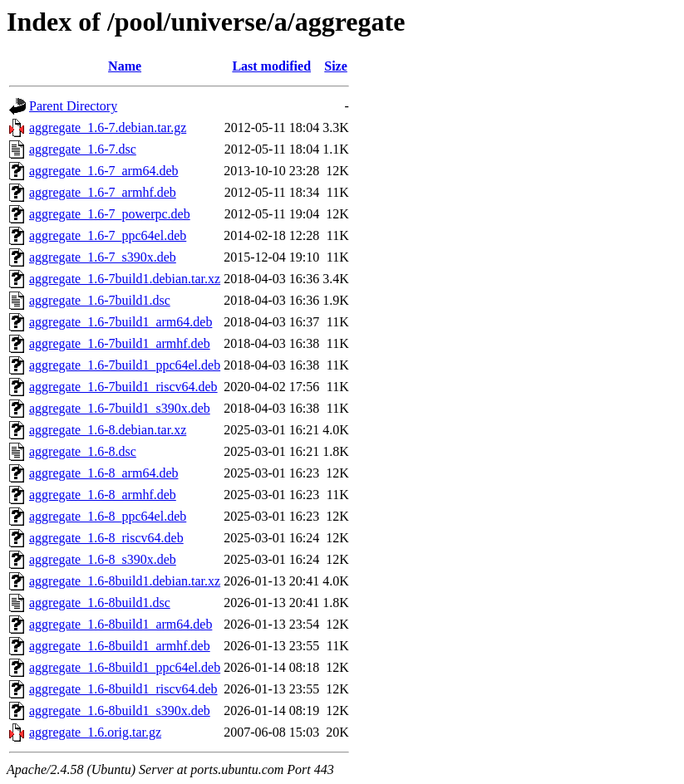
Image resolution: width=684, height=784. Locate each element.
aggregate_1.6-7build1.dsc (100, 300)
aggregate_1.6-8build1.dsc (100, 603)
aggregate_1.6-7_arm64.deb (103, 171)
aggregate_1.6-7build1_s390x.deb (120, 408)
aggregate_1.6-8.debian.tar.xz (108, 430)
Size (336, 66)
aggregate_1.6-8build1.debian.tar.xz (125, 581)
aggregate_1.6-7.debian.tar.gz (108, 127)
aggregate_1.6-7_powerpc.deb (110, 214)
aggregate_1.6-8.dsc (83, 451)
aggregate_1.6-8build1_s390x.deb (120, 710)
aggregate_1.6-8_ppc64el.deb (108, 516)
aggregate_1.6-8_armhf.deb (103, 495)
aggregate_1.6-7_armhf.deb (103, 192)
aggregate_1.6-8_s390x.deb (103, 559)
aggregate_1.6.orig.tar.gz (95, 732)
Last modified (271, 66)
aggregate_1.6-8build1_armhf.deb (120, 646)
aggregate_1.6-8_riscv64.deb (106, 538)
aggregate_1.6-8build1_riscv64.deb (123, 689)
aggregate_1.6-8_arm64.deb (103, 473)
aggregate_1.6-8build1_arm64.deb (121, 624)
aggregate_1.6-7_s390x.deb (103, 257)
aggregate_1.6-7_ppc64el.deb (108, 235)
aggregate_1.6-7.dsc (83, 149)
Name (125, 66)
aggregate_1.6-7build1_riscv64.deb (123, 387)
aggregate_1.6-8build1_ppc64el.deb (125, 667)
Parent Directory (73, 106)
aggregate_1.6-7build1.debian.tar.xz (125, 279)
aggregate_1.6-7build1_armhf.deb (120, 343)
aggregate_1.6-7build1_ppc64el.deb (125, 365)
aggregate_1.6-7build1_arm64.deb (121, 322)
